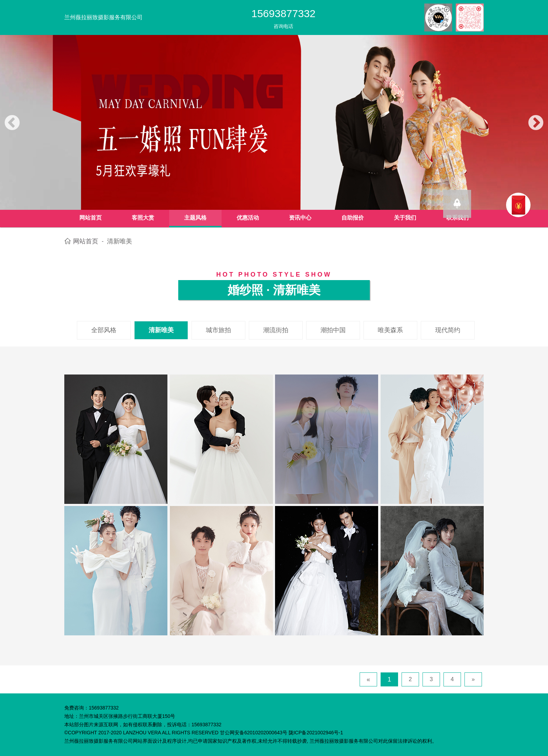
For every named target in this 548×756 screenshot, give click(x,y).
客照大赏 (143, 218)
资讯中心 (300, 218)
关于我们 (405, 218)
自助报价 (353, 218)
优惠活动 (248, 218)
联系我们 (457, 218)
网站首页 (91, 218)
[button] (12, 123)
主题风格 (195, 218)
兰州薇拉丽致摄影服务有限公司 (103, 17)
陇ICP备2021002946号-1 (316, 733)
